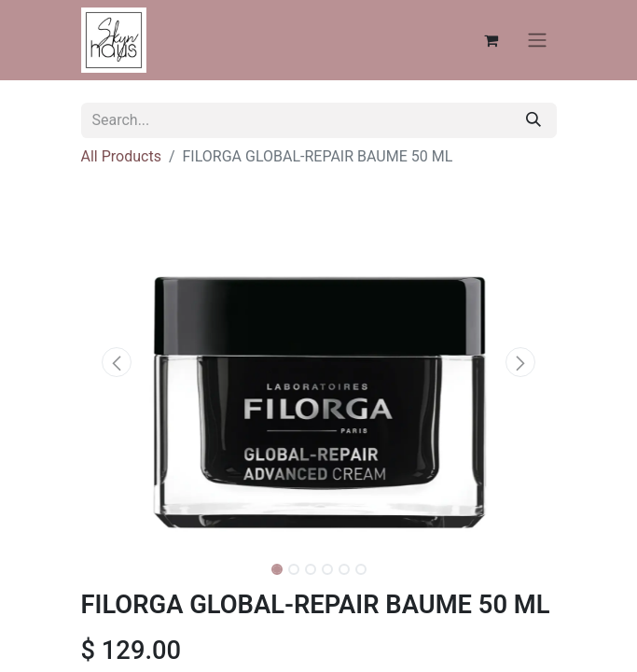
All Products (121, 156)
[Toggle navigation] (537, 41)
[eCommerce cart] (492, 40)
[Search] (533, 120)
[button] (117, 362)
